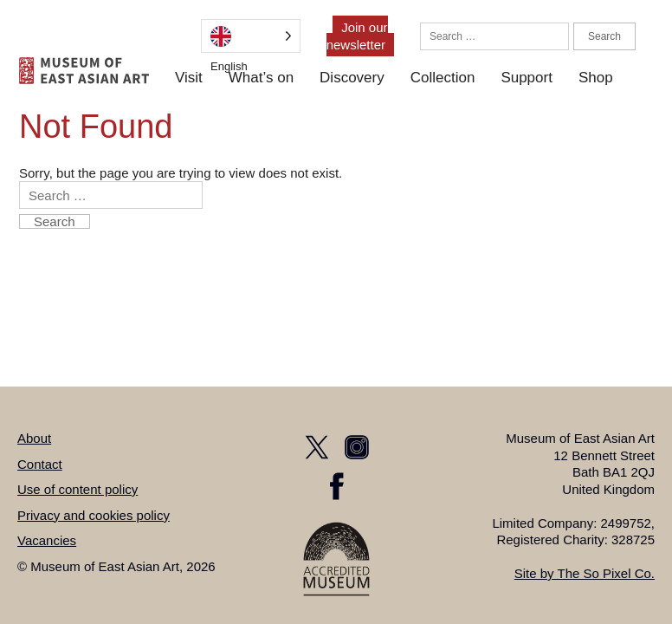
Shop (596, 78)
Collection (443, 78)
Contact (40, 464)
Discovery (352, 78)
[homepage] (84, 71)
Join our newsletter (357, 36)
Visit (189, 78)
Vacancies (47, 540)
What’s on (261, 78)
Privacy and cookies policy (94, 515)
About (34, 438)
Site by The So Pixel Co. (585, 573)
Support (527, 78)
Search (604, 36)
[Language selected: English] (251, 36)
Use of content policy (78, 489)
